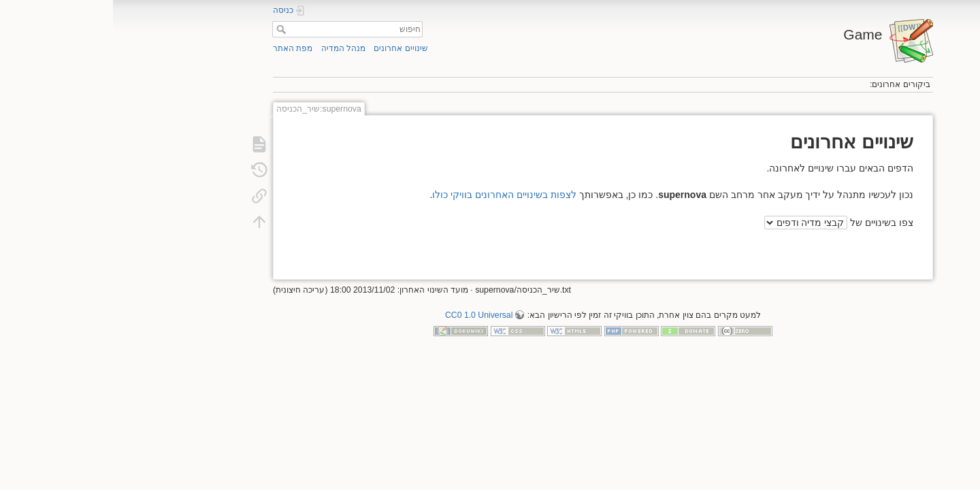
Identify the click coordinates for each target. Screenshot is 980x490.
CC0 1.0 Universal (366, 315)
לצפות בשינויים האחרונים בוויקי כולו (391, 195)
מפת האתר (180, 48)
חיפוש (166, 29)
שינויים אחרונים (288, 48)
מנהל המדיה (230, 48)
